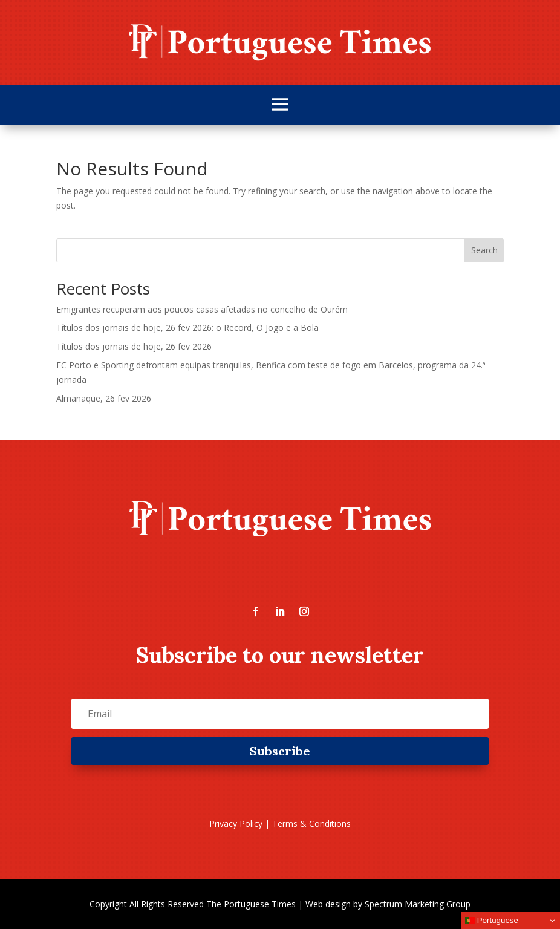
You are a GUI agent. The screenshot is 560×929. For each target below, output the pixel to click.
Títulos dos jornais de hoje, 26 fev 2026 (134, 346)
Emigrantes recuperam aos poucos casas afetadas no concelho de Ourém (202, 309)
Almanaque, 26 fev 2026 (104, 398)
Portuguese (492, 921)
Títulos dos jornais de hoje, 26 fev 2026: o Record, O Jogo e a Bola (187, 328)
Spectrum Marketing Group (418, 904)
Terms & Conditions (311, 823)
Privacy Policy (236, 823)
